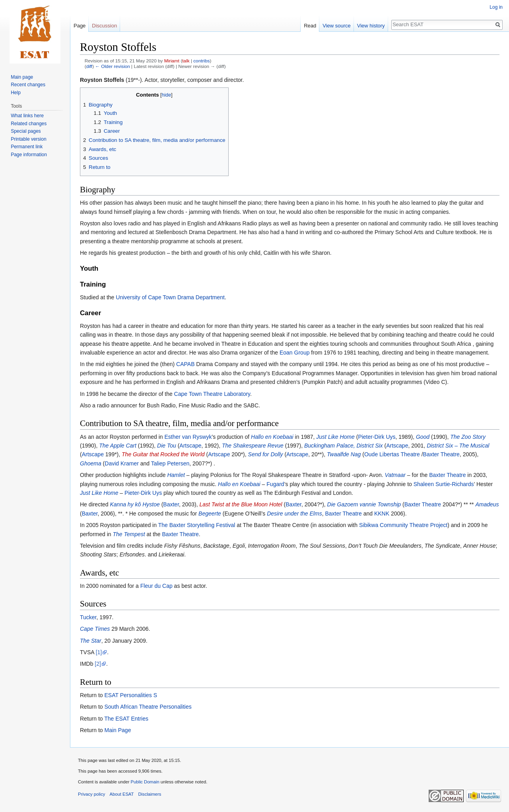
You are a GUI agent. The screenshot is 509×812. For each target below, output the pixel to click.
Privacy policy (91, 794)
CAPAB (185, 364)
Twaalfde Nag (344, 454)
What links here (27, 116)
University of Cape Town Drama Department (170, 297)
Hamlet (176, 475)
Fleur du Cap (156, 586)
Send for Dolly (266, 454)
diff (89, 66)
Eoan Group (295, 353)
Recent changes (28, 85)
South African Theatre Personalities (148, 707)
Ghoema (91, 463)
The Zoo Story (468, 437)
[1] (99, 652)
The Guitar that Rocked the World (163, 454)
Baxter (171, 504)
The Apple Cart (118, 446)
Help (16, 93)
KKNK (382, 514)
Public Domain (145, 782)
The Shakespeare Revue (253, 446)
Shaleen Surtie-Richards (444, 484)
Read (310, 26)
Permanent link (27, 147)
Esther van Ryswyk (188, 437)
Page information (29, 155)
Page (80, 26)
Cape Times (95, 629)
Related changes (29, 124)
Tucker (88, 617)
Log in (496, 7)
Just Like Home (335, 437)
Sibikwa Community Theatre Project (403, 525)
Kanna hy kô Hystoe (135, 504)
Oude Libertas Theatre (392, 454)
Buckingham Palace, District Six (344, 446)
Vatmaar (395, 475)
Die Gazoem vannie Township (364, 504)
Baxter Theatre (441, 454)
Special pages (26, 131)
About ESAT (122, 794)
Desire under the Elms (294, 514)
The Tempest (129, 534)
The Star (91, 641)
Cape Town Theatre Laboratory (212, 394)
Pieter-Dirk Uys (377, 437)
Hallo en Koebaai (272, 437)
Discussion (104, 26)
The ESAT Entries (126, 719)
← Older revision (113, 66)
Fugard (275, 484)
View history (371, 26)
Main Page (118, 730)
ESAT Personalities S (131, 695)
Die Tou (167, 446)
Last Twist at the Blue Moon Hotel (241, 504)
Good (423, 437)
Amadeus (487, 504)
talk (186, 61)
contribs (201, 61)
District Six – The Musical (458, 446)
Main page (22, 77)
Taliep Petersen (170, 463)
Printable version (28, 139)
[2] (98, 664)
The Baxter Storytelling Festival (197, 525)
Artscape (190, 446)
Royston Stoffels (102, 80)
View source (337, 26)
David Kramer (122, 463)
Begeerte (210, 514)
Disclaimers (150, 794)
